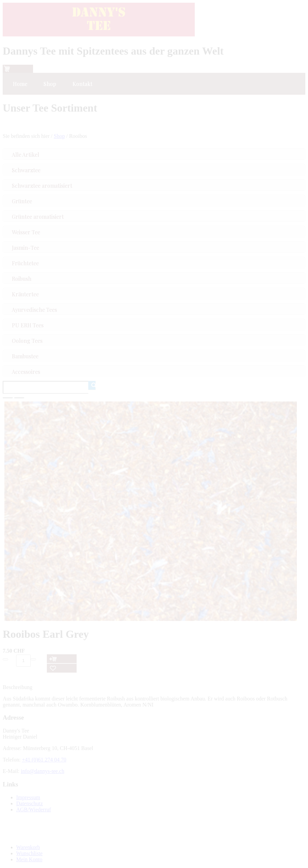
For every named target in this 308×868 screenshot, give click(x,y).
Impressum (28, 797)
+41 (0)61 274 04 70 (44, 760)
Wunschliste (29, 853)
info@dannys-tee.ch (43, 771)
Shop (59, 136)
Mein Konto (29, 859)
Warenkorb (28, 847)
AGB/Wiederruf (34, 810)
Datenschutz (29, 803)
